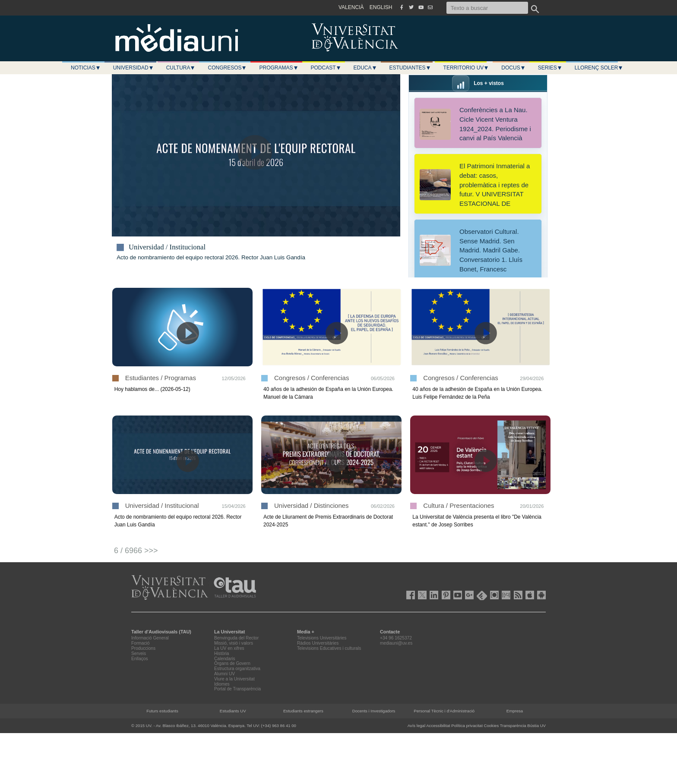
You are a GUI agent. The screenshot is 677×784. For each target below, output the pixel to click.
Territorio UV (466, 68)
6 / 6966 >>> (136, 551)
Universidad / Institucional (167, 247)
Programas (278, 68)
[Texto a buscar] (487, 8)
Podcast (326, 68)
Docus (513, 68)
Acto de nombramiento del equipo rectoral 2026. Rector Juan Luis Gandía (211, 257)
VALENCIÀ (351, 7)
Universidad (133, 68)
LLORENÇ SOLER (599, 68)
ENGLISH (381, 7)
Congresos (227, 68)
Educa (365, 68)
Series (550, 68)
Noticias (86, 68)
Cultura (181, 68)
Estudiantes (410, 68)
